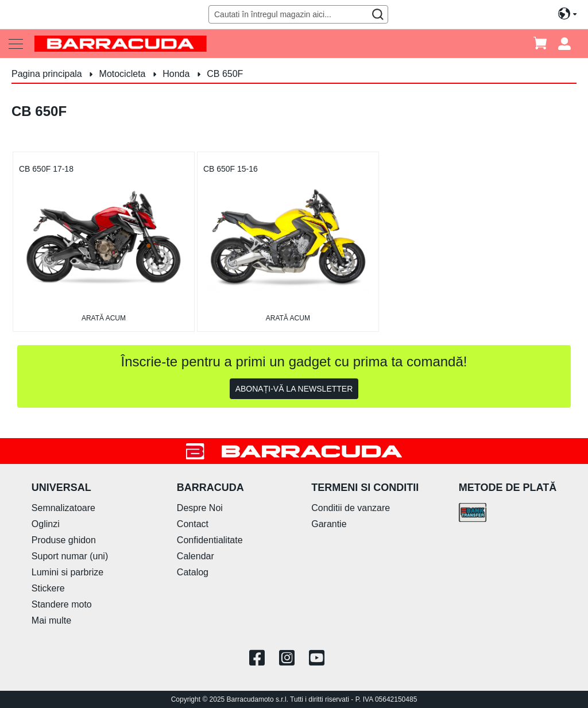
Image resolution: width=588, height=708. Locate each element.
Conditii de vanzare (351, 508)
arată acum (104, 318)
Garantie (329, 524)
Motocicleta (124, 74)
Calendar (196, 556)
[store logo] (121, 43)
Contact (193, 524)
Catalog (193, 572)
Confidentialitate (210, 540)
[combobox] (298, 14)
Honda (177, 74)
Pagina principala (48, 74)
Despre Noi (200, 508)
